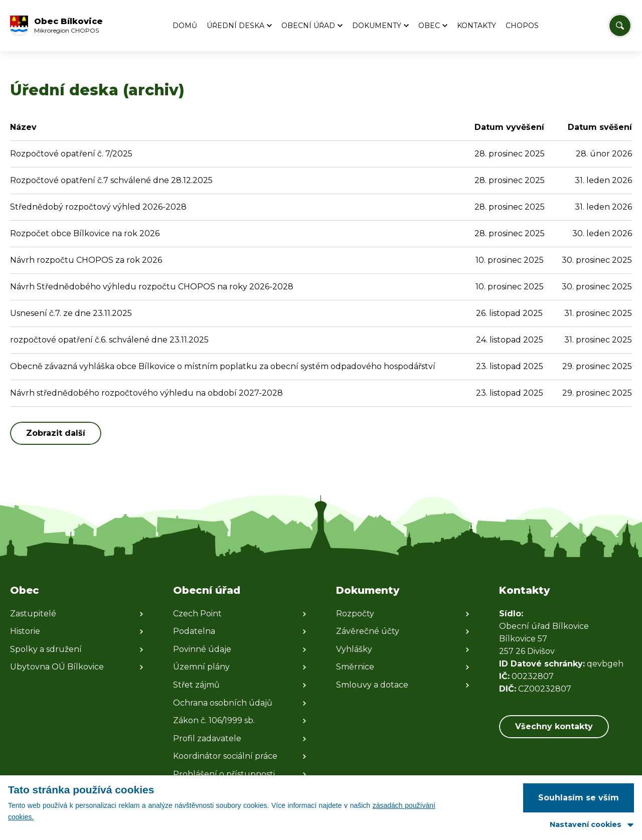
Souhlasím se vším (579, 798)
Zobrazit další (56, 433)
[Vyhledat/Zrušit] (620, 26)
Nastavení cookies (586, 824)
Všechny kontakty (554, 726)
